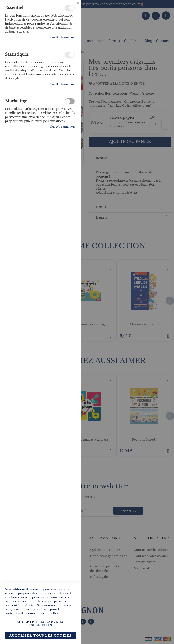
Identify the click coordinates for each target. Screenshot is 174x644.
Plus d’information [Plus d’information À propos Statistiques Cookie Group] (62, 84)
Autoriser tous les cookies (40, 635)
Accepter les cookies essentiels (40, 624)
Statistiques (70, 55)
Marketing (70, 101)
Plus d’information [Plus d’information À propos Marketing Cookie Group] (62, 127)
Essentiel (70, 8)
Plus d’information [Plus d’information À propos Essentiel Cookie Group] (62, 37)
